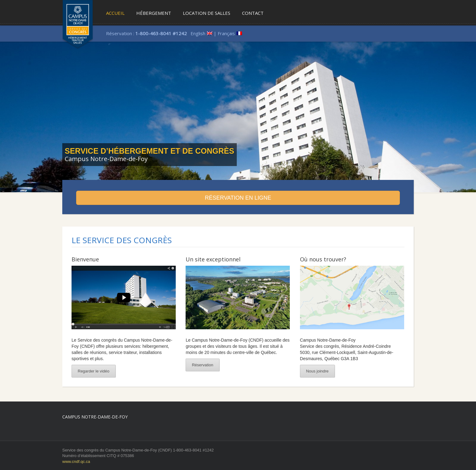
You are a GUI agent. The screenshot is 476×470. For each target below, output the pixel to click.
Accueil (115, 13)
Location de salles (207, 13)
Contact (253, 13)
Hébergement (154, 13)
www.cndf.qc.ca (76, 462)
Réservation (202, 365)
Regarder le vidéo (94, 371)
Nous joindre (317, 371)
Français (226, 33)
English (198, 33)
